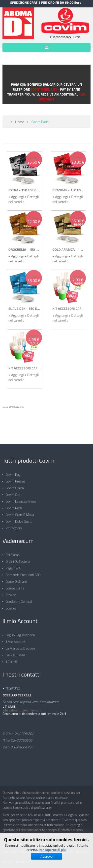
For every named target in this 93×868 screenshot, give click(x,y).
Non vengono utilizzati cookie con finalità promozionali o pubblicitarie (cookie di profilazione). (42, 803)
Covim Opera (15, 486)
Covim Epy (13, 472)
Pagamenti (13, 566)
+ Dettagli (32, 197)
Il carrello (12, 659)
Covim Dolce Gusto (19, 519)
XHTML (15, 860)
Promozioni (14, 526)
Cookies (11, 606)
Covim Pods (14, 506)
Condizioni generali (19, 599)
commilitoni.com (48, 832)
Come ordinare (16, 579)
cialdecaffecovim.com (18, 837)
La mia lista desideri (20, 646)
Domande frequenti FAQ (23, 573)
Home (20, 121)
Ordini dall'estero (18, 559)
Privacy (11, 593)
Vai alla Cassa (15, 653)
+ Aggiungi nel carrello (16, 199)
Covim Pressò (15, 479)
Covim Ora (13, 492)
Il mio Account (15, 639)
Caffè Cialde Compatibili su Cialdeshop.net (45, 840)
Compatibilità (15, 586)
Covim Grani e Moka (20, 512)
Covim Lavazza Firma (21, 499)
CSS (30, 860)
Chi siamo (13, 553)
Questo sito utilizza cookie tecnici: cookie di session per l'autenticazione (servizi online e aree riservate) (41, 793)
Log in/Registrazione (20, 633)
